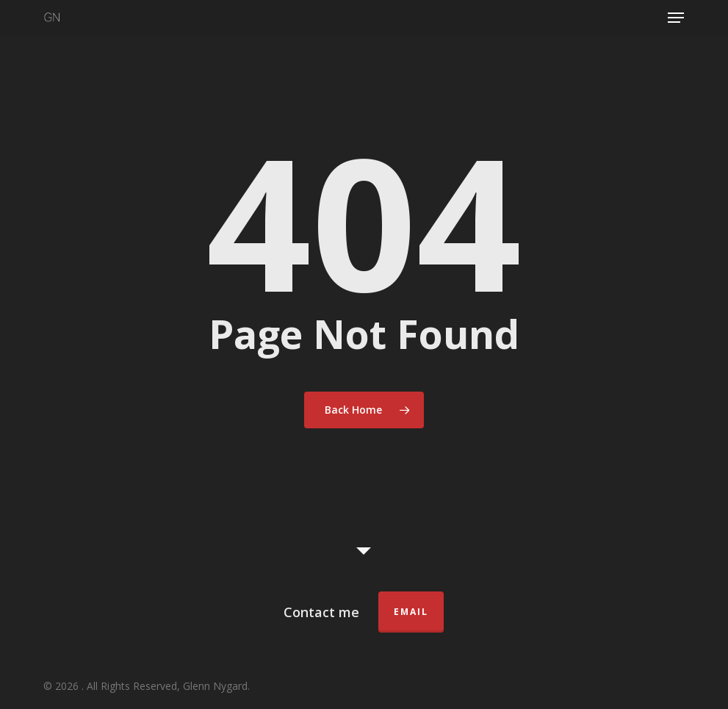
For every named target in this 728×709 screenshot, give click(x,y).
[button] (676, 18)
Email (411, 612)
